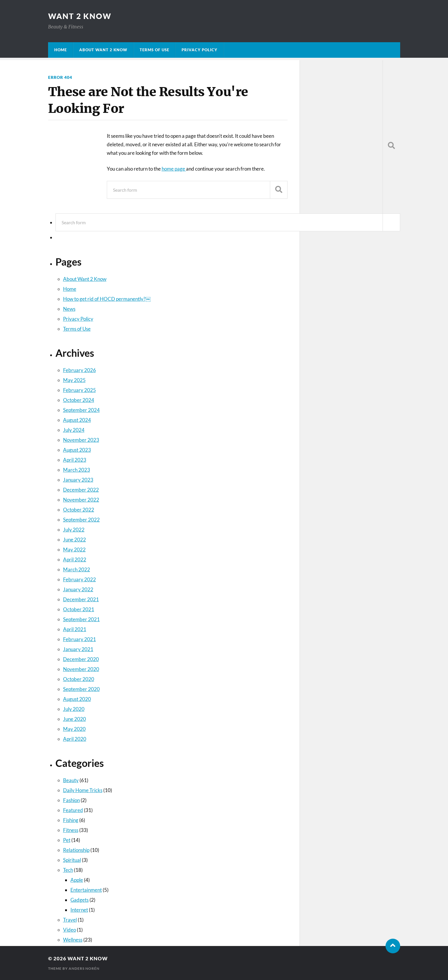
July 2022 (74, 530)
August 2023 (77, 450)
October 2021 (79, 609)
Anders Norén (84, 968)
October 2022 (79, 510)
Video (70, 930)
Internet (79, 910)
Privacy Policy (200, 50)
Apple (77, 880)
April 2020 (75, 739)
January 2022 (78, 589)
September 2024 (81, 410)
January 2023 (78, 480)
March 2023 (77, 470)
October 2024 (79, 400)
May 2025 (74, 380)
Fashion (71, 800)
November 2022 (81, 500)
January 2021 (78, 649)
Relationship (76, 850)
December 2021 (81, 599)
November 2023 (81, 440)
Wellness (73, 940)
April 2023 (75, 460)
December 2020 (81, 659)
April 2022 (75, 559)
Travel (70, 920)
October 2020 (79, 679)
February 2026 (80, 370)
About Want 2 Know (103, 50)
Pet (67, 840)
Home (61, 50)
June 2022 (75, 540)
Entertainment (86, 890)
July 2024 (74, 430)
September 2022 (81, 520)
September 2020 (81, 689)
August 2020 (77, 699)
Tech (68, 870)
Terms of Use (154, 50)
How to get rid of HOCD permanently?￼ (107, 299)
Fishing (71, 820)
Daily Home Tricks (83, 790)
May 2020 (74, 729)
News (69, 309)
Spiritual (72, 860)
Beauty (71, 780)
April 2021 (75, 629)
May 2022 (74, 550)
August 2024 (77, 420)
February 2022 (80, 579)
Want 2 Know (80, 16)
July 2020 (74, 709)
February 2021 (80, 639)
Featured (73, 810)
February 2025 (80, 390)
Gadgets (80, 900)
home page (174, 169)
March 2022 (77, 569)
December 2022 (81, 490)
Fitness (71, 830)
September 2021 (81, 619)
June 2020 (75, 719)
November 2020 (81, 669)
